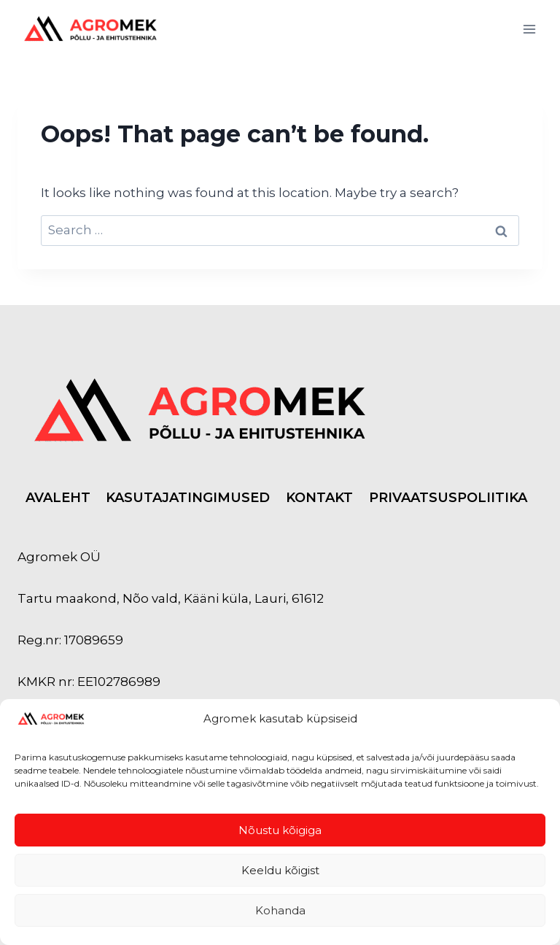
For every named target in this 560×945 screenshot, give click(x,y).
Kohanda (280, 910)
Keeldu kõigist (280, 870)
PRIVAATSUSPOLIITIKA (448, 498)
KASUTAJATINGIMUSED (188, 498)
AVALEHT (58, 498)
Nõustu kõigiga (280, 830)
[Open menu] (529, 29)
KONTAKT (319, 498)
